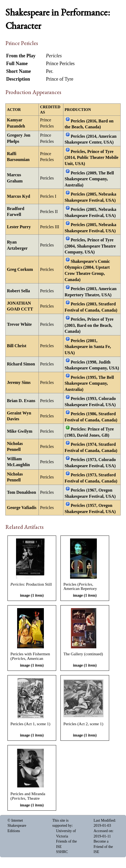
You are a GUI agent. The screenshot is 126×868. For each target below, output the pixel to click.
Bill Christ (17, 346)
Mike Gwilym (20, 431)
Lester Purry (19, 227)
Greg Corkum (20, 270)
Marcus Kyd (19, 196)
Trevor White (19, 324)
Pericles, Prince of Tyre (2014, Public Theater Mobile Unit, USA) (92, 158)
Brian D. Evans (21, 401)
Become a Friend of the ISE (103, 847)
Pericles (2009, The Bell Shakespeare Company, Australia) (89, 179)
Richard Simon (21, 364)
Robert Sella (18, 291)
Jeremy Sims (19, 383)
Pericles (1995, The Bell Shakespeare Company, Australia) (89, 383)
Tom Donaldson (22, 492)
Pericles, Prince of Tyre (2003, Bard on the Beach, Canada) (89, 325)
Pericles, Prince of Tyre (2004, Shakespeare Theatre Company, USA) (90, 246)
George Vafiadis (22, 508)
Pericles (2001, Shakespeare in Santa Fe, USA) (88, 347)
